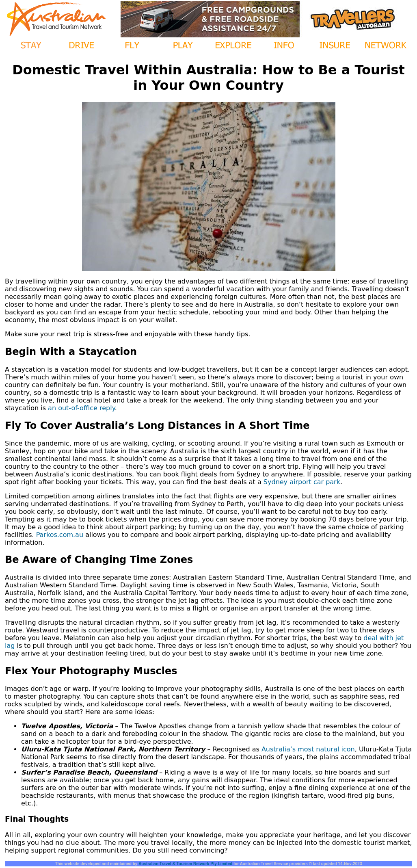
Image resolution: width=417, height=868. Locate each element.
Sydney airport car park (302, 482)
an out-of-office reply (81, 408)
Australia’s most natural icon (308, 749)
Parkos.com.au (60, 535)
